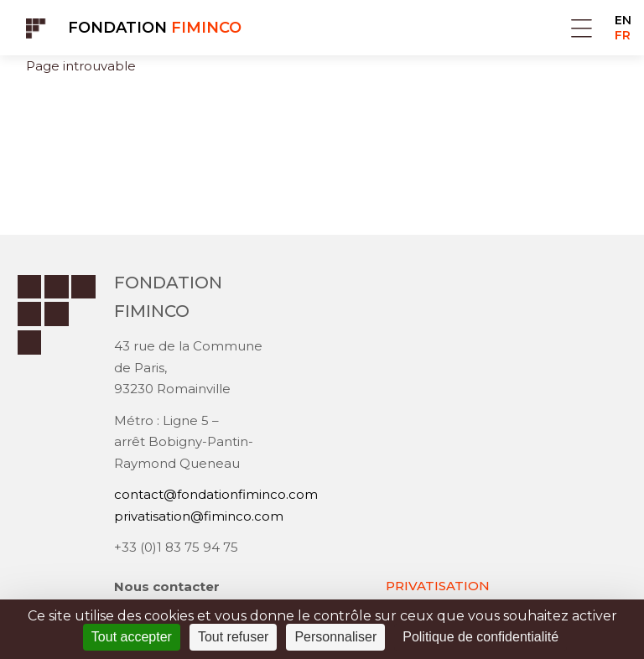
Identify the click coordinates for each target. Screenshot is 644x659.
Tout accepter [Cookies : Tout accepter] (132, 637)
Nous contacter (167, 586)
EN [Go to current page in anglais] (623, 20)
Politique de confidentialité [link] (480, 637)
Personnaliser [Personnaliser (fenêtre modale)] (335, 637)
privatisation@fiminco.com (199, 516)
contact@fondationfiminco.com (216, 494)
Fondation (155, 28)
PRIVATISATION (438, 586)
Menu (582, 28)
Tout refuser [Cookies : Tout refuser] (233, 637)
